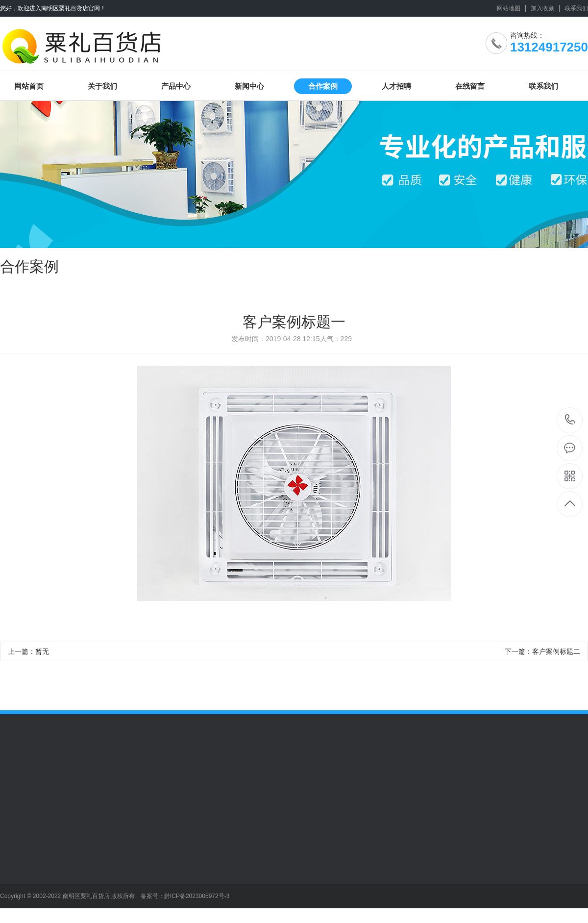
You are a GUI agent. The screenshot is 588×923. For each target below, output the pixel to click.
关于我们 (102, 86)
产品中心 (176, 86)
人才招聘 (396, 86)
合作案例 (323, 86)
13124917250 (570, 420)
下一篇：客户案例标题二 (542, 651)
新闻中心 (249, 86)
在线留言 (470, 86)
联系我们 (576, 8)
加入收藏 (542, 8)
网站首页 (29, 86)
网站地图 (509, 8)
